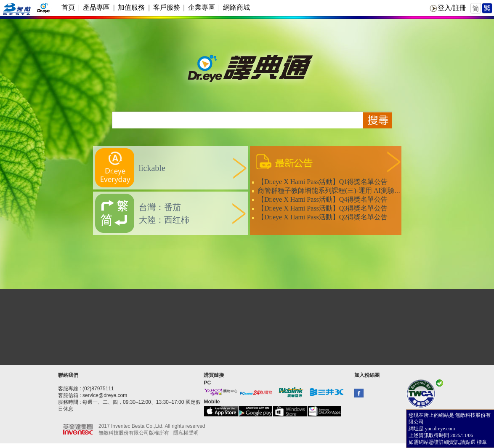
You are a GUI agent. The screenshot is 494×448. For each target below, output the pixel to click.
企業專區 (202, 7)
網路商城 (236, 7)
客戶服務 (167, 7)
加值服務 (131, 7)
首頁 (68, 7)
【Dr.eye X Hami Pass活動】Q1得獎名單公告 (323, 182)
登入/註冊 (452, 8)
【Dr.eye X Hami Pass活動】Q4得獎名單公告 (323, 199)
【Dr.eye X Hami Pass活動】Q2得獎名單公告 (323, 217)
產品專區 (96, 7)
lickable (152, 168)
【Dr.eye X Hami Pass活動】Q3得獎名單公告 (323, 208)
